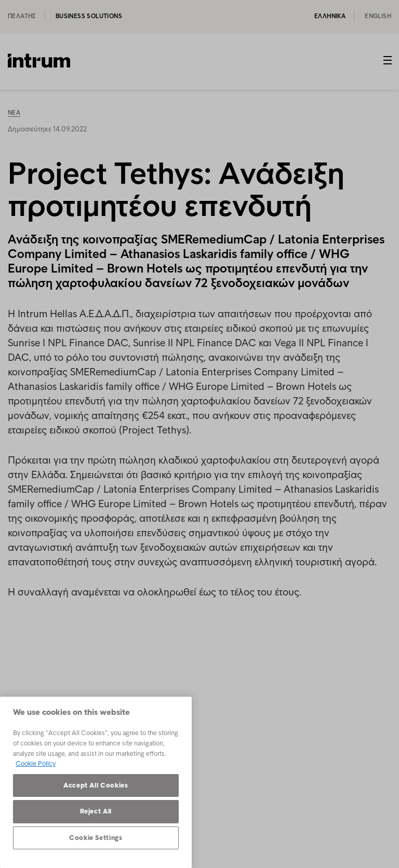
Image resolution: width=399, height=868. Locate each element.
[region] (96, 782)
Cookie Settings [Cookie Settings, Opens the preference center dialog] (96, 838)
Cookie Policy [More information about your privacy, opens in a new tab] (36, 763)
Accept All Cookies (96, 785)
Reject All (96, 811)
